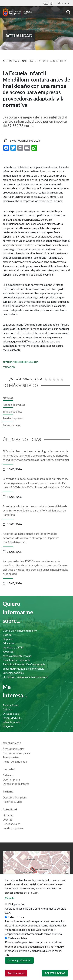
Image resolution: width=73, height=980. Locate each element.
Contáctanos (45, 3)
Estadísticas (16, 917)
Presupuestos (11, 757)
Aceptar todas (55, 973)
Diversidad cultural (13, 718)
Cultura (7, 635)
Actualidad (11, 61)
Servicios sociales (13, 673)
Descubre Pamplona (15, 797)
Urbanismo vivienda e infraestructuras (26, 677)
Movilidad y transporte (16, 660)
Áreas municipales (14, 749)
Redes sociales (11, 425)
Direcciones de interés (16, 784)
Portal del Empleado (15, 761)
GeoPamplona (11, 779)
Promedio (54, 378)
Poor (45, 378)
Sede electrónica (51, 3)
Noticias (28, 61)
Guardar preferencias (19, 960)
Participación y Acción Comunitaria (24, 664)
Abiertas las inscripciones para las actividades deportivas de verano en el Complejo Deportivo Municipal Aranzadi (31, 538)
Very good (62, 378)
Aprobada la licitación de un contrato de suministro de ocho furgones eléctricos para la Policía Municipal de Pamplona (35, 510)
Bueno (58, 378)
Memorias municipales (16, 753)
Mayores (8, 726)
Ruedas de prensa (13, 418)
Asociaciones (11, 705)
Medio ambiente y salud (17, 656)
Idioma (63, 3)
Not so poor (49, 378)
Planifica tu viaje (12, 802)
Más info (10, 898)
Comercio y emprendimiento (20, 630)
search (68, 12)
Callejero (8, 775)
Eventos (7, 820)
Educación (9, 367)
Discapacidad (11, 714)
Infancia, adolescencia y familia (20, 362)
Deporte (8, 639)
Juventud (8, 652)
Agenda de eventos (14, 405)
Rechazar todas (16, 973)
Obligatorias (16, 904)
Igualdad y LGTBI (13, 647)
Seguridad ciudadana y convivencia (23, 668)
